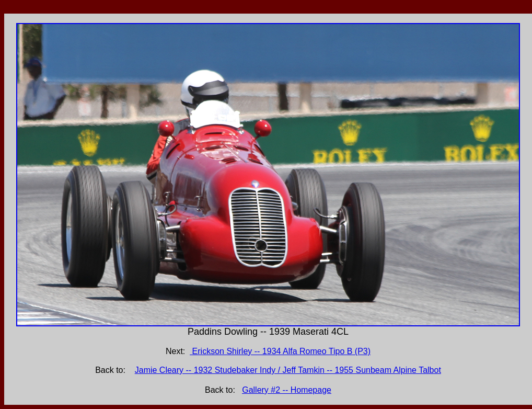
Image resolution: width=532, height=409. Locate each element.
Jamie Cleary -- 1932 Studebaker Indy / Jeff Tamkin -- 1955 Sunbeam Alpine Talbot (288, 370)
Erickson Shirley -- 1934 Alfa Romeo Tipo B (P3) (280, 351)
